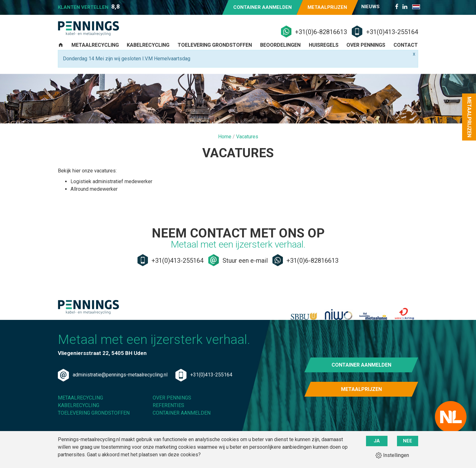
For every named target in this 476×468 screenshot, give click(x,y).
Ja (377, 441)
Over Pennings (366, 53)
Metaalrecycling (95, 53)
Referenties (168, 422)
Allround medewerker (94, 197)
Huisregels (324, 53)
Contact (406, 53)
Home (225, 144)
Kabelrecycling (148, 53)
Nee (408, 441)
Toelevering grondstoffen (215, 53)
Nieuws (370, 7)
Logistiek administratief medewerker (111, 189)
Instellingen (392, 455)
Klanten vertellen (89, 7)
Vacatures (247, 144)
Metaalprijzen (327, 7)
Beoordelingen (280, 53)
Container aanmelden (262, 7)
